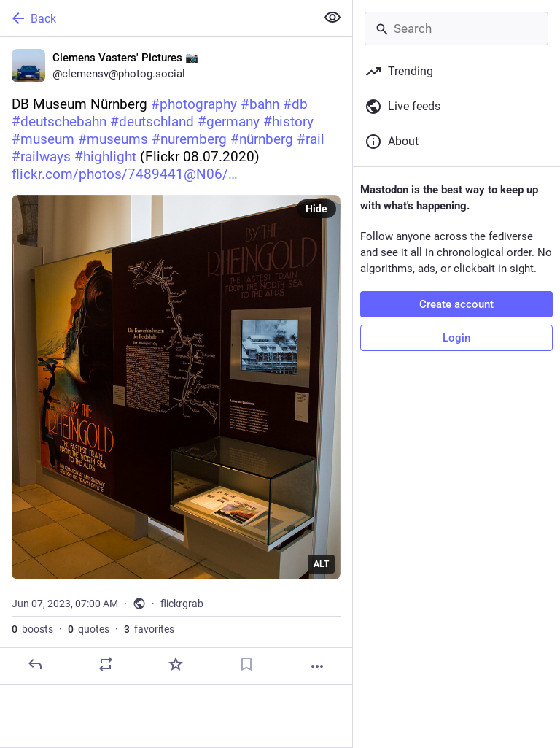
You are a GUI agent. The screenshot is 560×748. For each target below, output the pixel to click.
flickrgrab (182, 604)
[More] (317, 666)
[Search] (456, 28)
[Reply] (35, 664)
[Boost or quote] (106, 664)
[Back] (156, 18)
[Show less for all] (332, 18)
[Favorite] (176, 664)
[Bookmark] (246, 664)
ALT (321, 564)
